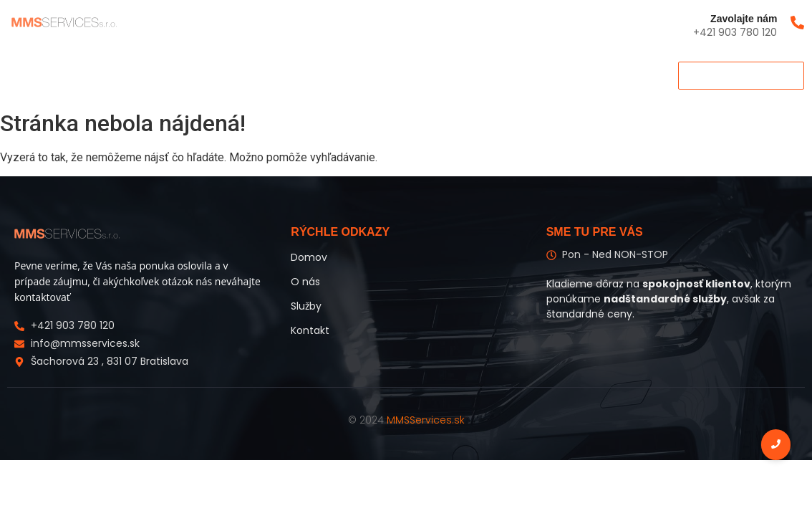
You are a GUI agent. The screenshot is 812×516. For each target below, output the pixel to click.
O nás (90, 75)
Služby (146, 75)
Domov (31, 75)
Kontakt (208, 75)
